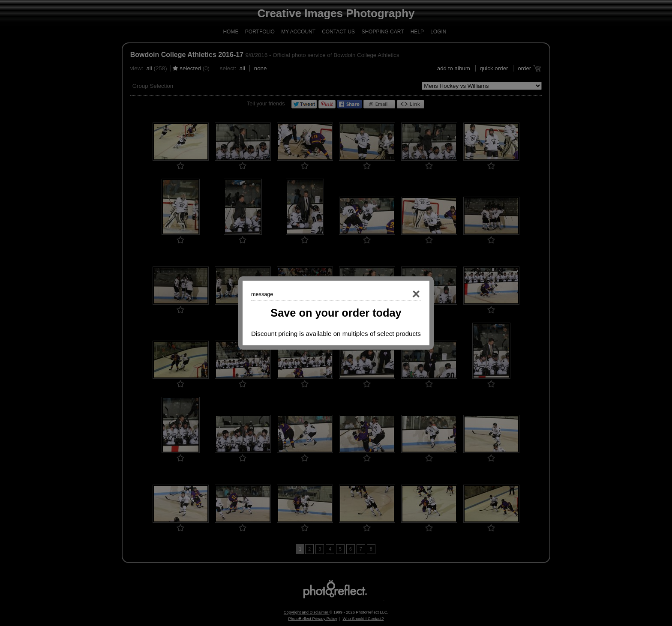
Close (404, 294)
